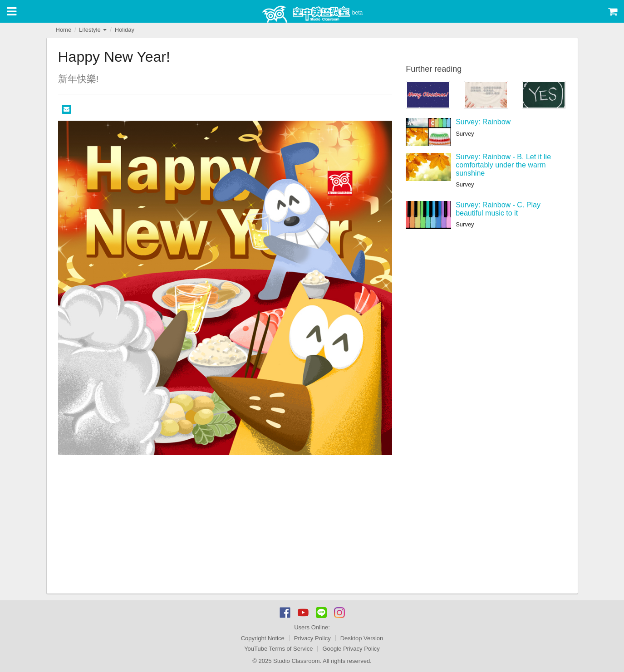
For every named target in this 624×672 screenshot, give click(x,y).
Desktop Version (362, 638)
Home (64, 30)
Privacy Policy (312, 638)
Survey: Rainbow (483, 122)
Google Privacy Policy (351, 649)
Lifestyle (93, 30)
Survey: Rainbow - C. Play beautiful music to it (498, 209)
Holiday (125, 30)
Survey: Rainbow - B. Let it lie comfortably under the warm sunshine (503, 165)
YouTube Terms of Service (278, 649)
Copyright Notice (263, 638)
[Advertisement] (225, 525)
